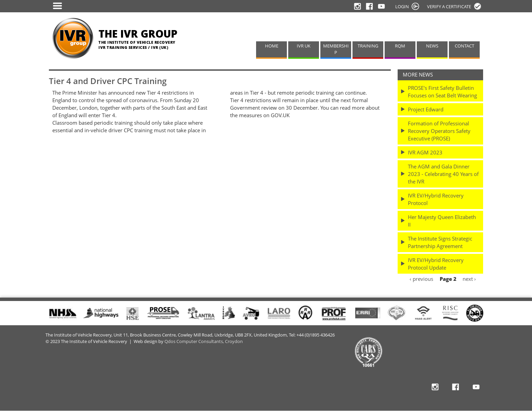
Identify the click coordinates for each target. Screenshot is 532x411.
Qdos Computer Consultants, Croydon (204, 341)
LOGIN (402, 6)
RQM (400, 46)
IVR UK (304, 46)
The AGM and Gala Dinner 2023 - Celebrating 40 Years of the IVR (443, 174)
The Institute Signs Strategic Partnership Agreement (440, 242)
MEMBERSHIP (336, 49)
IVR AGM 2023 (425, 152)
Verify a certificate (449, 6)
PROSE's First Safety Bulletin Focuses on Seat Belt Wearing (442, 92)
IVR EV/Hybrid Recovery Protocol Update (436, 264)
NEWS (432, 46)
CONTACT (464, 46)
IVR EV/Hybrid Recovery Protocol (436, 199)
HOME (272, 46)
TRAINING (368, 46)
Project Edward (426, 109)
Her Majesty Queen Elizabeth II (442, 221)
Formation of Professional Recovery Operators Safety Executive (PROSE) (439, 131)
